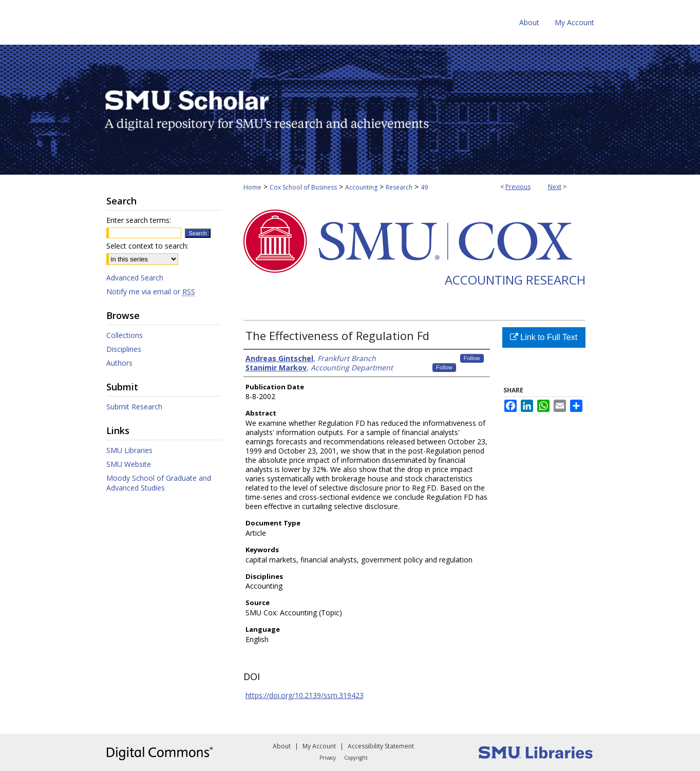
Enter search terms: (139, 220)
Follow (472, 358)
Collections (125, 335)
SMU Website (129, 464)
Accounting (361, 187)
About (282, 746)
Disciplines (124, 349)
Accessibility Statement (381, 746)
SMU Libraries (129, 450)
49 (424, 187)
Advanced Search (135, 278)
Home (252, 187)
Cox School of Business (303, 187)
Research (399, 187)
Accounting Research (515, 280)
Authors (119, 363)
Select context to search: (147, 246)
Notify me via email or (151, 292)
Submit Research (134, 407)
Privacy (328, 758)
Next (555, 187)
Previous (518, 187)
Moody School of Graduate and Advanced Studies (159, 483)
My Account (319, 746)
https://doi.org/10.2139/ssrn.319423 (305, 695)
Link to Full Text (544, 337)
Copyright (356, 758)
